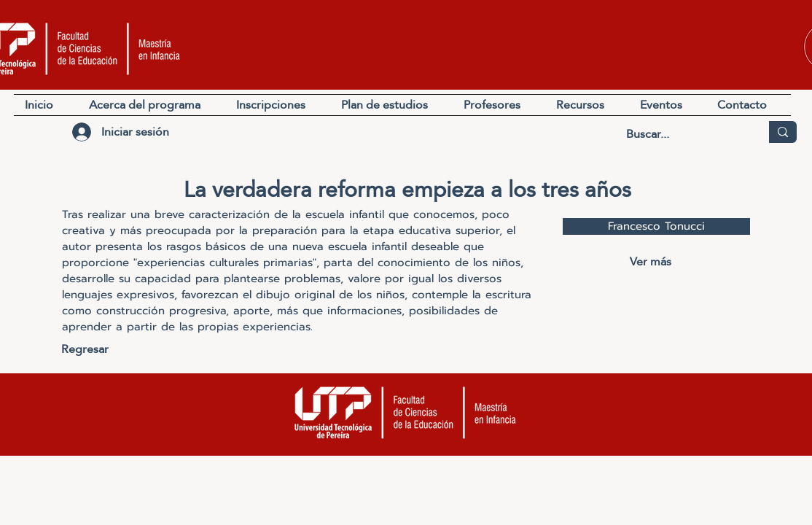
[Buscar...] (682, 134)
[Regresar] (85, 349)
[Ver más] (650, 262)
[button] (587, 105)
